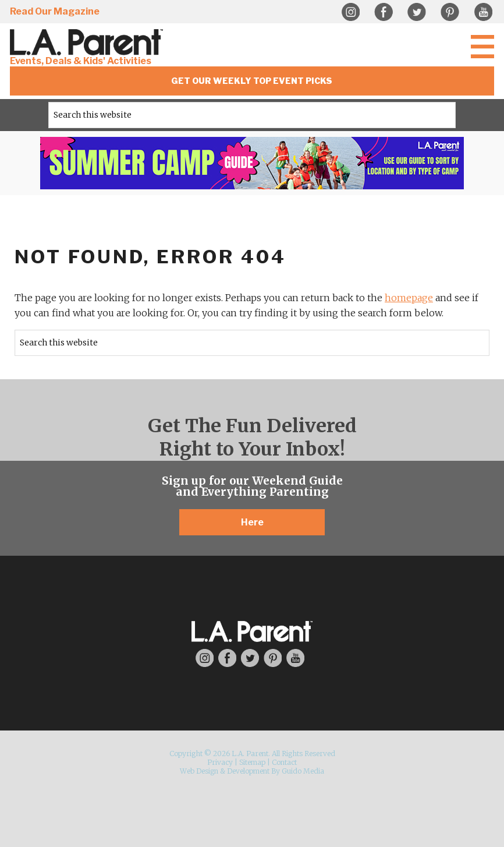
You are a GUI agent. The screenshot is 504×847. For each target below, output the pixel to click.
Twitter (417, 12)
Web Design (199, 771)
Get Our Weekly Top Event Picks (252, 81)
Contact (284, 762)
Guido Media (303, 771)
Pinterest (450, 12)
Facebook (384, 12)
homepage (409, 298)
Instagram (350, 12)
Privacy (220, 762)
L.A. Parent (88, 42)
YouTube (483, 12)
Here (252, 522)
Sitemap (252, 762)
